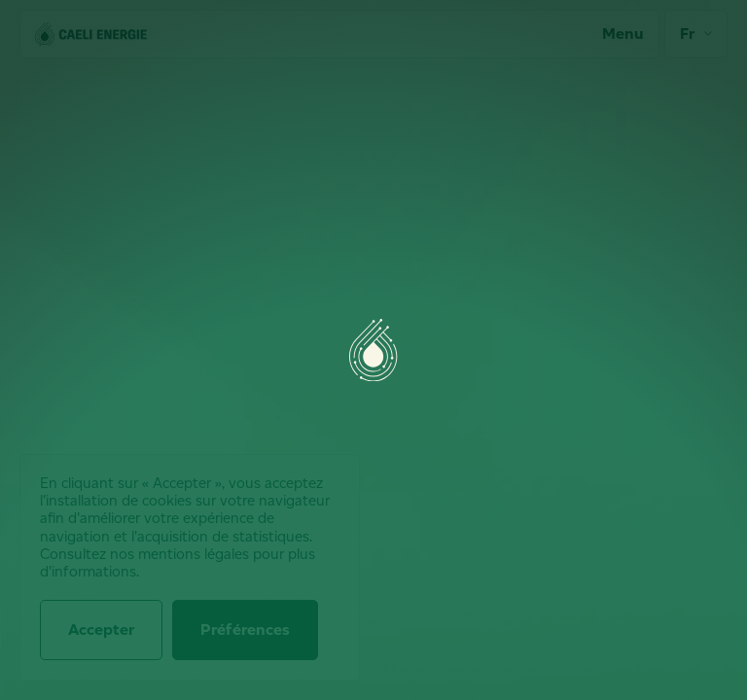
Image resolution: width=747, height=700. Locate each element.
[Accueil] (91, 35)
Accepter (101, 630)
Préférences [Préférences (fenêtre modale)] (245, 630)
